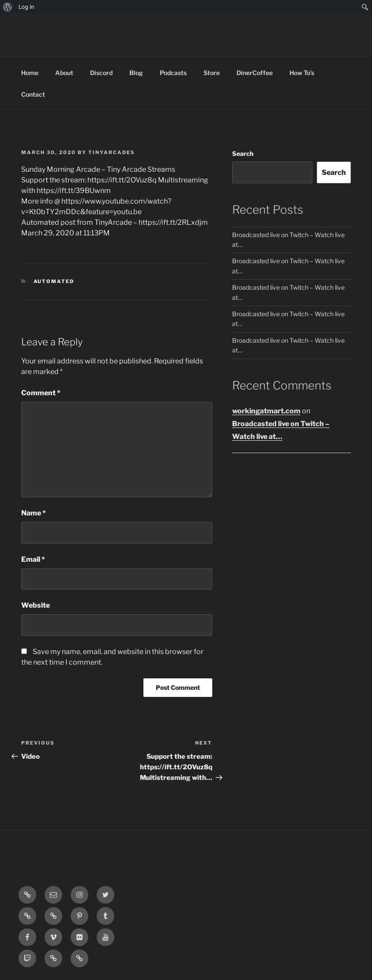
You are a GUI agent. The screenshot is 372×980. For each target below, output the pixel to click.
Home (30, 73)
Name (34, 513)
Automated (54, 281)
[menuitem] (8, 7)
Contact (33, 94)
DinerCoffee (255, 73)
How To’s (302, 73)
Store (212, 73)
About (64, 73)
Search (243, 153)
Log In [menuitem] (26, 7)
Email (33, 559)
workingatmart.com (266, 411)
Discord (101, 73)
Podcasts (173, 73)
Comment (41, 393)
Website (36, 605)
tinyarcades (112, 152)
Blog (136, 73)
